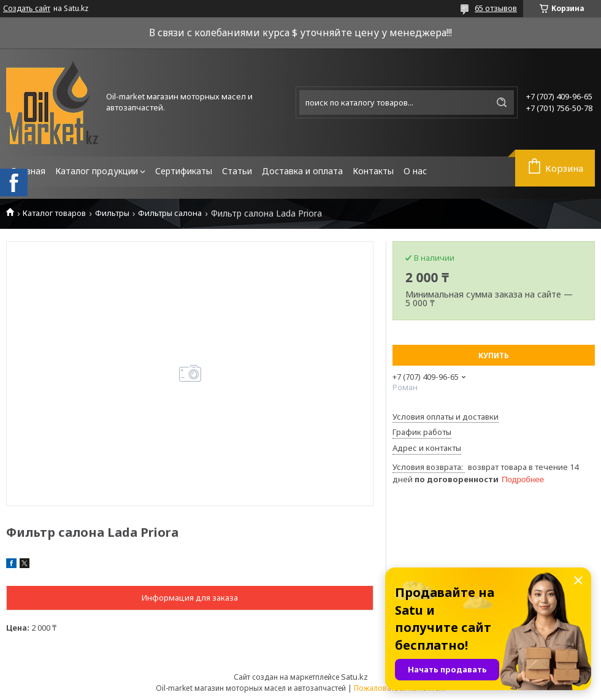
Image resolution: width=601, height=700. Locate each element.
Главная (28, 171)
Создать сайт (27, 9)
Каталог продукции (97, 171)
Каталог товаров (54, 213)
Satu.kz (354, 677)
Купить (494, 356)
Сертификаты (184, 171)
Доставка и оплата (302, 171)
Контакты (373, 171)
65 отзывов (496, 8)
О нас (415, 171)
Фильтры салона (170, 213)
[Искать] (502, 102)
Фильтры (112, 213)
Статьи (237, 171)
